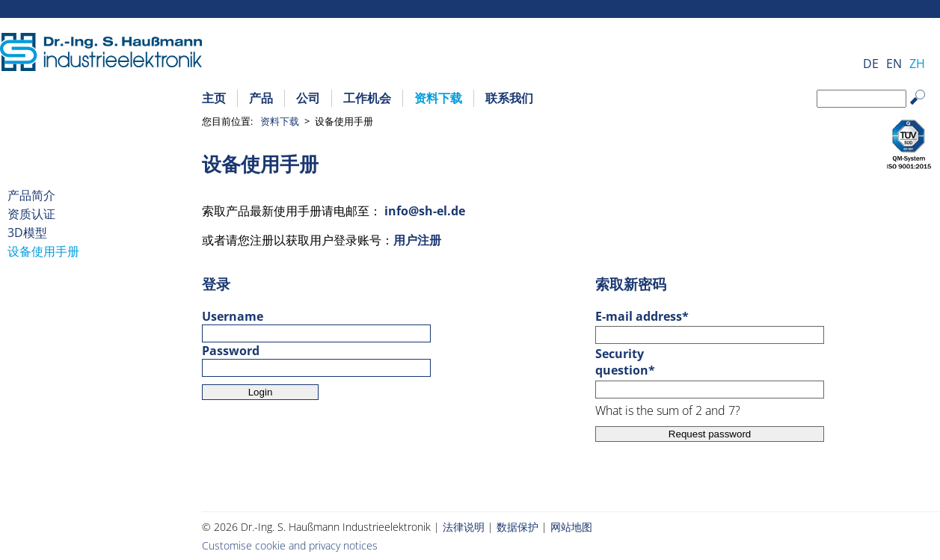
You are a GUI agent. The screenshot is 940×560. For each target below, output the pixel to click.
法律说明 (464, 527)
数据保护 (517, 527)
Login (261, 392)
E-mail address (642, 316)
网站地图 (571, 527)
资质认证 (31, 214)
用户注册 (417, 240)
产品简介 (31, 195)
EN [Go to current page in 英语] (894, 64)
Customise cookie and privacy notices (290, 545)
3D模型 (27, 233)
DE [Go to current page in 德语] (871, 64)
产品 (261, 98)
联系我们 (509, 98)
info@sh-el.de (425, 211)
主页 (214, 98)
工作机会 (367, 98)
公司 (308, 98)
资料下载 (438, 98)
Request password (710, 434)
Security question (628, 362)
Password (231, 351)
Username (233, 316)
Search (925, 109)
